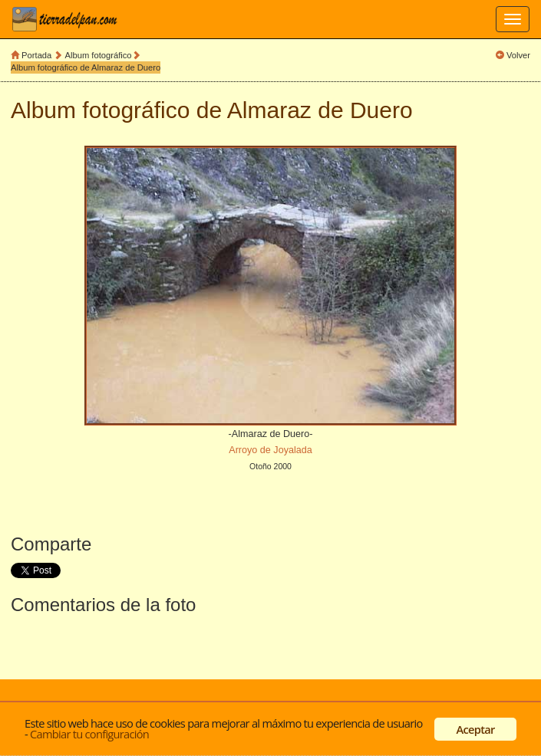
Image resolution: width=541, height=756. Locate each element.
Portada (36, 55)
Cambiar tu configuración (89, 734)
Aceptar (476, 729)
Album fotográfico (99, 55)
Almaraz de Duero (320, 110)
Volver (518, 55)
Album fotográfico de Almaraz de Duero (86, 67)
